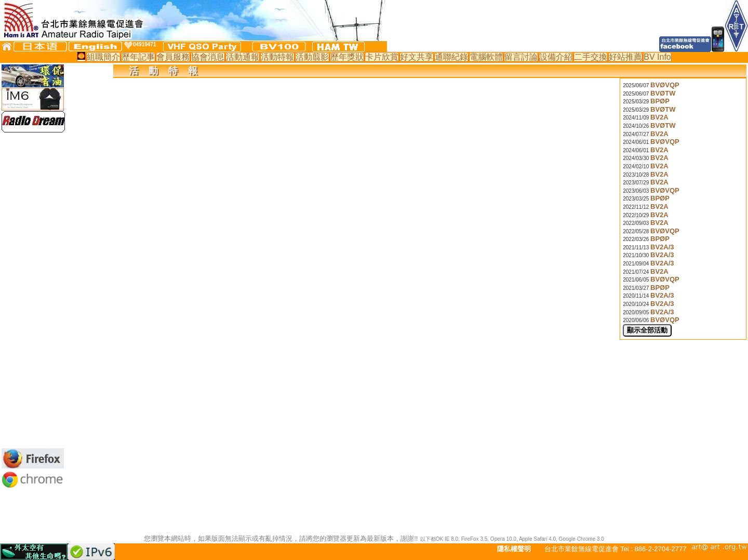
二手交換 (591, 57)
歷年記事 (138, 57)
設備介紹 (556, 57)
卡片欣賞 (382, 57)
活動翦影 (312, 57)
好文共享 (417, 57)
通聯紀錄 (451, 57)
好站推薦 (625, 57)
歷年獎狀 (347, 57)
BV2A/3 (662, 247)
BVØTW (663, 93)
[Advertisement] (33, 290)
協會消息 (208, 57)
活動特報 (277, 57)
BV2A (659, 117)
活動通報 (243, 57)
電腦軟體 (486, 57)
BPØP (660, 101)
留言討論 (521, 57)
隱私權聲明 (514, 549)
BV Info (657, 57)
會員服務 (173, 57)
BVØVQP (665, 85)
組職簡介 (103, 57)
